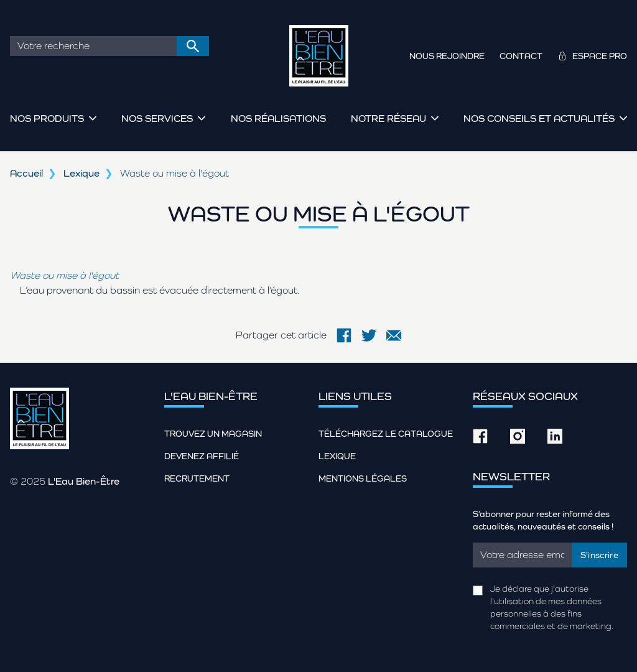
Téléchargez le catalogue (386, 434)
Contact (521, 56)
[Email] (522, 555)
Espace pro (600, 56)
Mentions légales (363, 478)
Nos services (157, 119)
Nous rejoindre (447, 56)
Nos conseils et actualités (539, 119)
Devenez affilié (202, 456)
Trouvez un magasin (213, 434)
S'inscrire (600, 555)
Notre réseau (388, 119)
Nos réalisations (278, 119)
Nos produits (47, 119)
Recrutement (197, 478)
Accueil (26, 173)
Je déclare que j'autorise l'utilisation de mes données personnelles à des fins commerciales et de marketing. (552, 607)
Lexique (81, 173)
